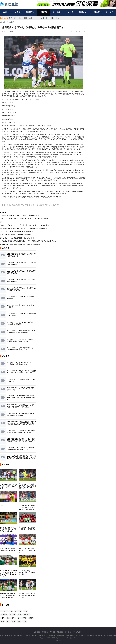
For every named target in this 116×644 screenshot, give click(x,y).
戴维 (58, 205)
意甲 (21, 18)
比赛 (11, 611)
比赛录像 (4, 615)
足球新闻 (43, 12)
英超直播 (60, 632)
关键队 (9, 205)
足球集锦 (96, 12)
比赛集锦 (27, 615)
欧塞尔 (15, 205)
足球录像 (70, 12)
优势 (50, 205)
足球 (20, 611)
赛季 (25, 618)
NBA (58, 18)
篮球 (14, 618)
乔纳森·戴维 (40, 205)
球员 (20, 615)
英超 (10, 18)
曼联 (14, 621)
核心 (34, 205)
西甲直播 (68, 632)
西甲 (16, 18)
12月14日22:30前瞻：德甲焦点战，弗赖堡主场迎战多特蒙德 (20, 244)
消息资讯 (4, 611)
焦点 (47, 205)
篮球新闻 (56, 12)
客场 (23, 205)
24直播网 (10, 32)
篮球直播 (30, 12)
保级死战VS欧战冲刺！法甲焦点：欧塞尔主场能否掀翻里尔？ (20, 216)
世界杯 (42, 18)
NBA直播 (53, 632)
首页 (5, 12)
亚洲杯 (31, 618)
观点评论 (13, 615)
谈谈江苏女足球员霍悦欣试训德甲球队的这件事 (16, 235)
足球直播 (17, 12)
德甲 (26, 18)
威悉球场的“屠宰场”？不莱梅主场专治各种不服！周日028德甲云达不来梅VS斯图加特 (28, 241)
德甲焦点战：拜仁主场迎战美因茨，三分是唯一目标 (17, 238)
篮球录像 (83, 12)
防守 (27, 205)
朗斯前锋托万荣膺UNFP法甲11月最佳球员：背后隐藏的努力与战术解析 (24, 228)
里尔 (54, 205)
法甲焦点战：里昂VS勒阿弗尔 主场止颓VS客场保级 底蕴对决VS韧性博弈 (24, 219)
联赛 (3, 621)
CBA (53, 18)
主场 (30, 205)
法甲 (31, 18)
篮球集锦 (109, 12)
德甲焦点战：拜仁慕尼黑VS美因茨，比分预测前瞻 (17, 232)
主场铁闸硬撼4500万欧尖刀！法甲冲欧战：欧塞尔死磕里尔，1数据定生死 (24, 225)
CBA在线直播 (77, 632)
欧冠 (48, 18)
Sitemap (58, 640)
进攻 (19, 205)
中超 (36, 18)
